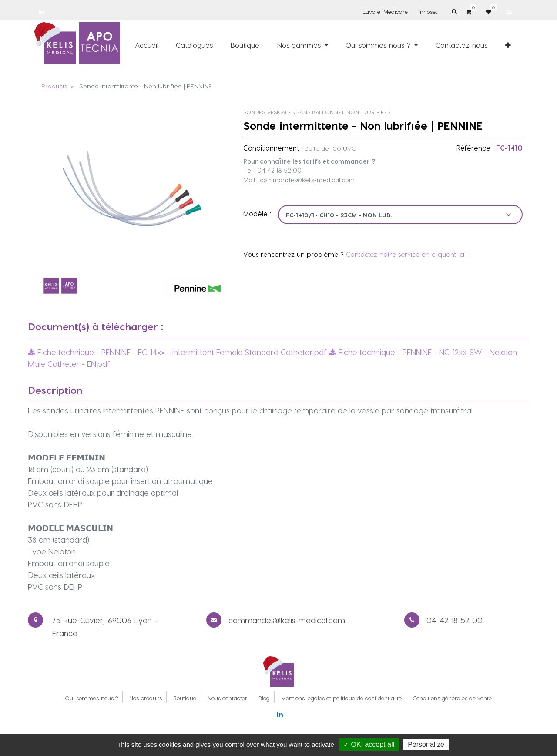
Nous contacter (227, 698)
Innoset (428, 12)
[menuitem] (147, 45)
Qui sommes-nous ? (91, 698)
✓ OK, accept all (369, 744)
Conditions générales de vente (452, 698)
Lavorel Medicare (385, 12)
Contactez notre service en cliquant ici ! (407, 254)
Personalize (426, 744)
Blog (264, 698)
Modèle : (257, 213)
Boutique (185, 698)
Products (54, 86)
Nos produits (146, 698)
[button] (508, 45)
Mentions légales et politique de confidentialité (341, 698)
